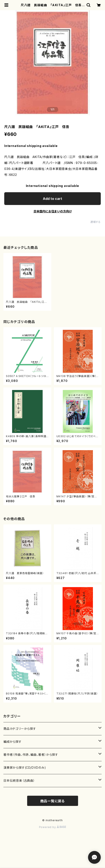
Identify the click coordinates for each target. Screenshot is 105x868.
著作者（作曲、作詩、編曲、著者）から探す (31, 755)
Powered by (53, 827)
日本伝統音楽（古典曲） (19, 780)
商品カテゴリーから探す (20, 729)
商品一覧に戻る (53, 801)
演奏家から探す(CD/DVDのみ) (25, 768)
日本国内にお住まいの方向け (53, 211)
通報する (96, 222)
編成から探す (13, 742)
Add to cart (52, 199)
